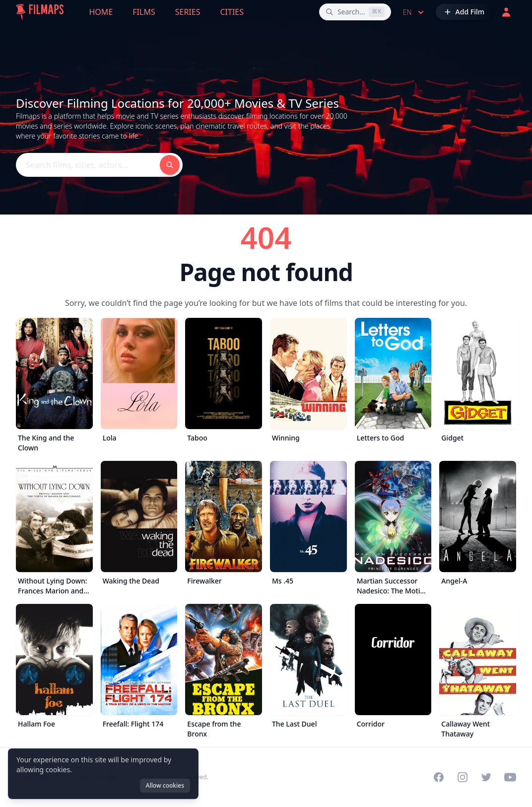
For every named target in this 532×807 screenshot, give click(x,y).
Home (101, 12)
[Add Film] (464, 12)
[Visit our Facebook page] (439, 777)
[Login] (506, 12)
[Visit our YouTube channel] (510, 777)
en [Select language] (414, 12)
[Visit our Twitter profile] (486, 777)
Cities (232, 12)
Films (144, 12)
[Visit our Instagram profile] (463, 777)
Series (188, 12)
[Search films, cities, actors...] (355, 12)
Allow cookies (165, 785)
